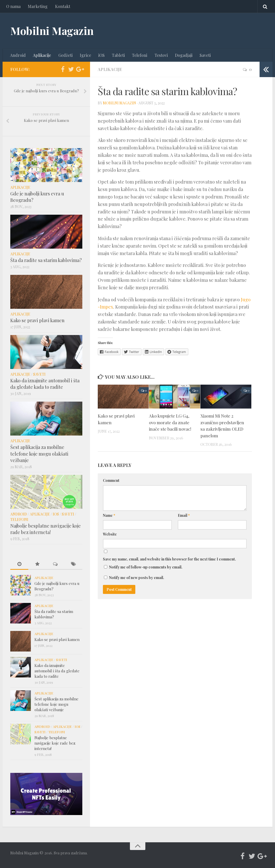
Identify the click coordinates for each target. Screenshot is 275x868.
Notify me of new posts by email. (137, 578)
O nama (13, 6)
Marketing (38, 6)
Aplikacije (42, 55)
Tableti (118, 55)
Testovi (161, 55)
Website (110, 534)
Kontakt (62, 6)
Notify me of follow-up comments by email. (146, 567)
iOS (101, 55)
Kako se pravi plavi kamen (37, 320)
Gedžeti (65, 55)
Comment (111, 481)
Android (18, 55)
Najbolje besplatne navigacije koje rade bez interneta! (46, 529)
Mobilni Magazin (52, 31)
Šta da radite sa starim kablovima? (46, 260)
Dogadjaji (183, 55)
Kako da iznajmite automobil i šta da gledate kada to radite (45, 384)
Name (109, 516)
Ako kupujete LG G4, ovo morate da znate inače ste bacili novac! (170, 422)
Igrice (85, 55)
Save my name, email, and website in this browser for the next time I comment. (169, 559)
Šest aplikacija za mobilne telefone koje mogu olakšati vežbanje (39, 454)
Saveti (205, 55)
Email (184, 516)
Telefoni (139, 55)
